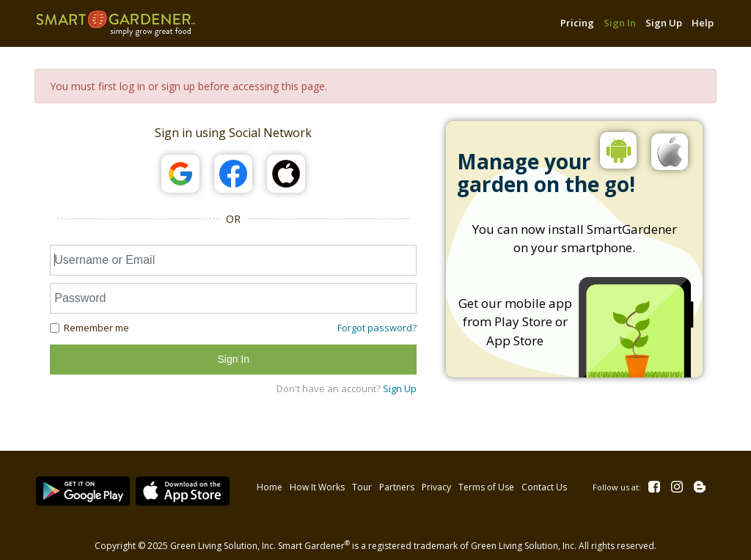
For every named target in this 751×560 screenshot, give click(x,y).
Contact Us (543, 484)
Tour (360, 484)
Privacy (435, 484)
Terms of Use (485, 484)
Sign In (620, 23)
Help (703, 23)
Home (268, 484)
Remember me (89, 328)
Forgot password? (377, 328)
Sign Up (664, 23)
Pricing (577, 23)
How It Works (316, 484)
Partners (395, 484)
